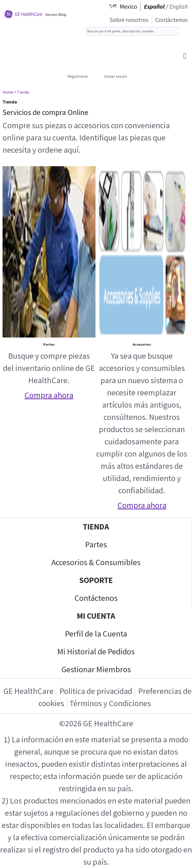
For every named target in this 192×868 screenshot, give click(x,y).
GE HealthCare (28, 691)
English (179, 7)
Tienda (96, 527)
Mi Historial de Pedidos (96, 652)
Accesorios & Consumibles (96, 562)
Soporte (96, 580)
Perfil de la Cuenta (96, 634)
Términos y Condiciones (110, 703)
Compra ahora (49, 395)
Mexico (128, 7)
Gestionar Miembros (96, 669)
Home (8, 92)
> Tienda (22, 92)
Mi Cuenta (96, 616)
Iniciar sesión (116, 76)
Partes (96, 545)
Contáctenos (172, 20)
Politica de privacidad (96, 691)
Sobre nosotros (129, 20)
